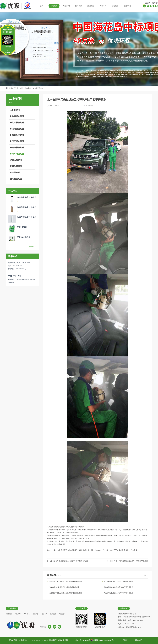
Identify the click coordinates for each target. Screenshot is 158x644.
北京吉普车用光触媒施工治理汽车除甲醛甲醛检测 (65, 593)
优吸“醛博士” (23, 227)
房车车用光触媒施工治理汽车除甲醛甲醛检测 (118, 581)
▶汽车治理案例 (38, 88)
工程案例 (28, 88)
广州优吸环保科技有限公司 (58, 640)
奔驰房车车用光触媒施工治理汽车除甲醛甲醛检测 (65, 581)
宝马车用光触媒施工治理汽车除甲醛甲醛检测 (118, 587)
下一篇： (127, 561)
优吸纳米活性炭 (24, 237)
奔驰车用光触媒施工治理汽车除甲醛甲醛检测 (118, 593)
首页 (42, 6)
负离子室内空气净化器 (27, 197)
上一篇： (67, 561)
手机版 (125, 640)
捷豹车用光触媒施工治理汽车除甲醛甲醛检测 (64, 587)
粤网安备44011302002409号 (104, 640)
